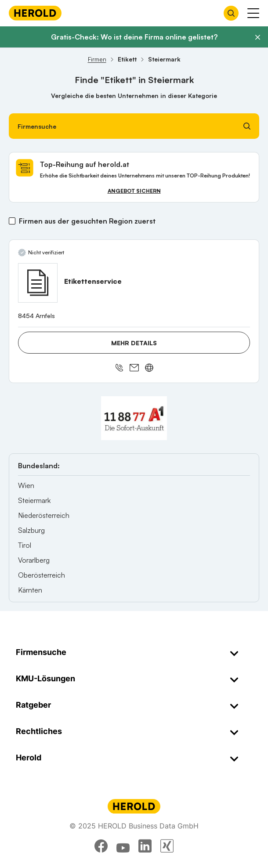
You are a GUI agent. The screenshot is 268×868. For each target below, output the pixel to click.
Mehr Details (134, 343)
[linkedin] (145, 846)
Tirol (25, 545)
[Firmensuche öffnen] (231, 13)
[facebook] (101, 846)
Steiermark (34, 500)
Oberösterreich (42, 575)
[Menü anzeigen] (253, 13)
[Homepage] (35, 13)
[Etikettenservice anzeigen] (38, 283)
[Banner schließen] (257, 37)
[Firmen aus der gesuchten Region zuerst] (12, 221)
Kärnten (30, 590)
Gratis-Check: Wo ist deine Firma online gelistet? (134, 37)
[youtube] (123, 846)
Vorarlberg (34, 560)
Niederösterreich (44, 515)
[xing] (167, 846)
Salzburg (31, 530)
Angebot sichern (134, 191)
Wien (26, 485)
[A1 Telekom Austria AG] (134, 418)
